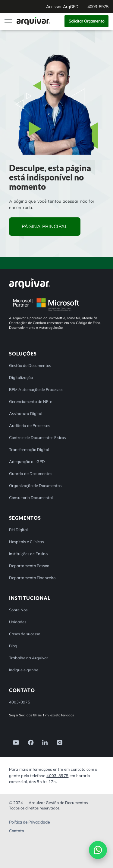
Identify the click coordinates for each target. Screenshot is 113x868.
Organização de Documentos (35, 485)
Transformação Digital (29, 449)
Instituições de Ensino (28, 554)
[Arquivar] (30, 283)
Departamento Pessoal (30, 566)
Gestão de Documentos (30, 365)
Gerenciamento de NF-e (31, 401)
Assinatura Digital (26, 413)
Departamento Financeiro (32, 578)
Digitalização (21, 377)
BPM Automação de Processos (36, 389)
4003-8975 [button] (98, 7)
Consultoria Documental (31, 498)
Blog (13, 646)
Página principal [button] (45, 226)
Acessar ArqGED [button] (62, 7)
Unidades (18, 622)
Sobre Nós (18, 610)
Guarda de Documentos (31, 473)
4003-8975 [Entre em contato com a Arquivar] (57, 776)
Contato (16, 831)
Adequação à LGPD (27, 461)
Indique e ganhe (24, 670)
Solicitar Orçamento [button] (86, 21)
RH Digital (18, 530)
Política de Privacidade (29, 822)
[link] (14, 742)
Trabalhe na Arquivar (29, 658)
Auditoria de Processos (30, 425)
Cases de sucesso (25, 634)
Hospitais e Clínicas (26, 542)
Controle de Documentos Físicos (37, 437)
